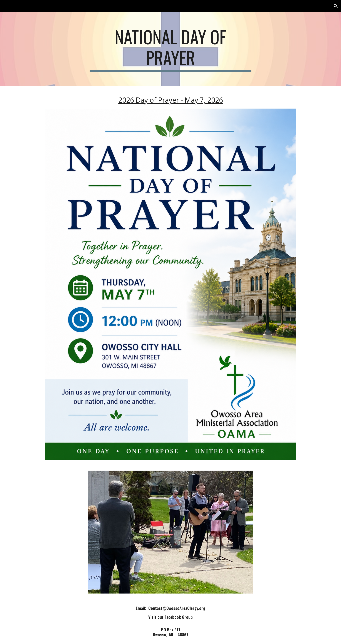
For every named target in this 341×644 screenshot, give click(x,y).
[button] (336, 6)
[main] (170, 49)
